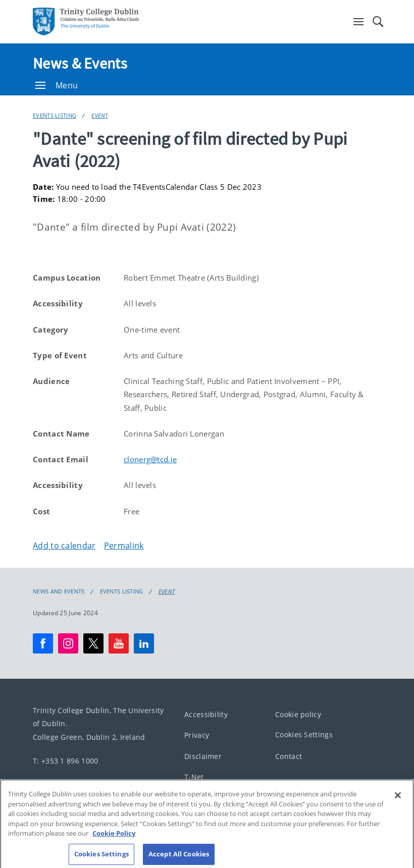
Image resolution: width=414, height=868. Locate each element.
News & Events (80, 63)
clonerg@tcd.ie (150, 459)
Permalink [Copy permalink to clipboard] (124, 546)
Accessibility (206, 714)
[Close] (398, 801)
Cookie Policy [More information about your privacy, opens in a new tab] (114, 839)
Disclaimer (203, 756)
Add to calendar (64, 546)
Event (100, 115)
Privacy (197, 735)
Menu (57, 85)
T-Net (194, 777)
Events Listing (55, 115)
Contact (289, 756)
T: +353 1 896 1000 (65, 760)
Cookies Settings (304, 735)
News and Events (59, 591)
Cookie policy (298, 714)
